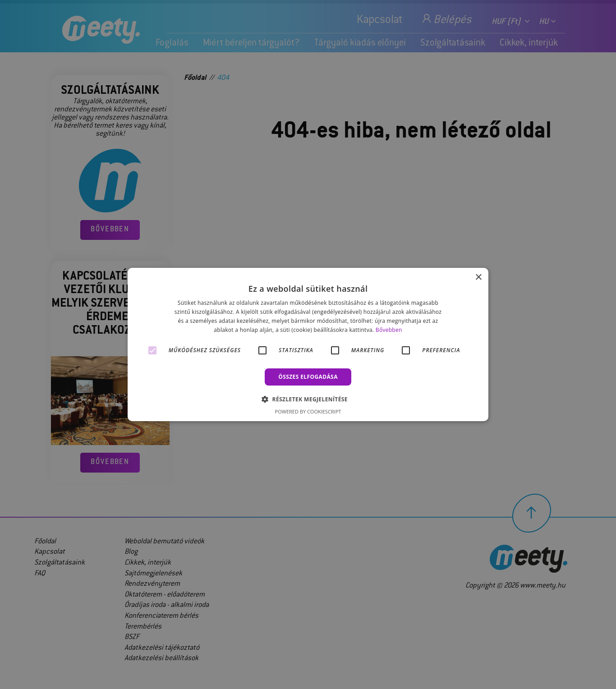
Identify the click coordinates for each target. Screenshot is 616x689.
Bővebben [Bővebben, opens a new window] (389, 330)
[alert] (308, 344)
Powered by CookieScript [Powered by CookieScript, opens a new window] (308, 411)
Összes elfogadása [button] (308, 377)
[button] (308, 399)
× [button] (478, 278)
